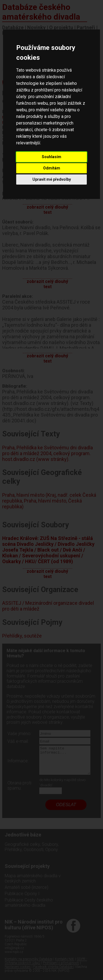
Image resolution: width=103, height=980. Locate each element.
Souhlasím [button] (51, 157)
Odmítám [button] (52, 168)
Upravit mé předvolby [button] (52, 179)
